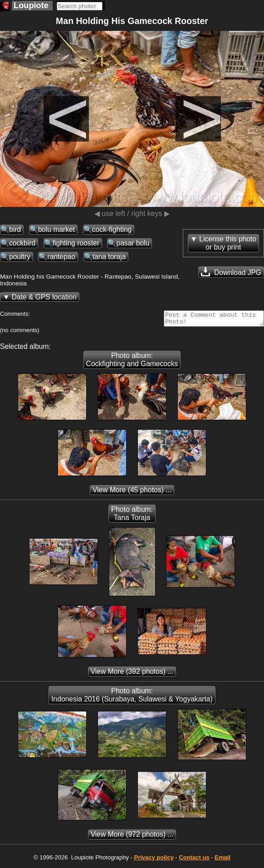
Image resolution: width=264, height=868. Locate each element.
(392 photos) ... (132, 674)
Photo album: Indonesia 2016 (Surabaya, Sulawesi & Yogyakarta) (132, 698)
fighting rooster (76, 243)
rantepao (61, 257)
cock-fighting (112, 229)
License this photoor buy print (228, 243)
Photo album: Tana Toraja (132, 516)
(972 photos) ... (132, 837)
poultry (20, 257)
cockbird (22, 243)
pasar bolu (133, 243)
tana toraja (109, 257)
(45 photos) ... (132, 493)
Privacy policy (154, 860)
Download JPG (231, 272)
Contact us (194, 860)
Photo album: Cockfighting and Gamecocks (132, 362)
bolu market (56, 229)
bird (15, 229)
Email (222, 860)
